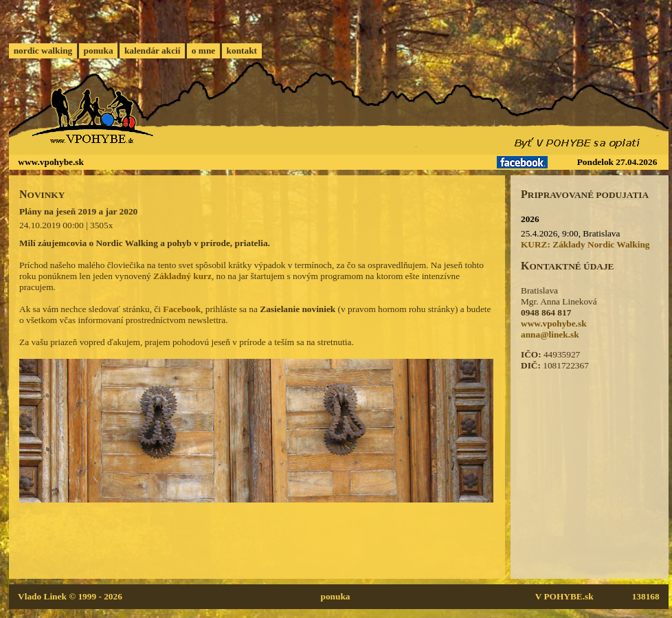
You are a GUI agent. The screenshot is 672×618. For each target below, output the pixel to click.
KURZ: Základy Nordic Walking (585, 244)
